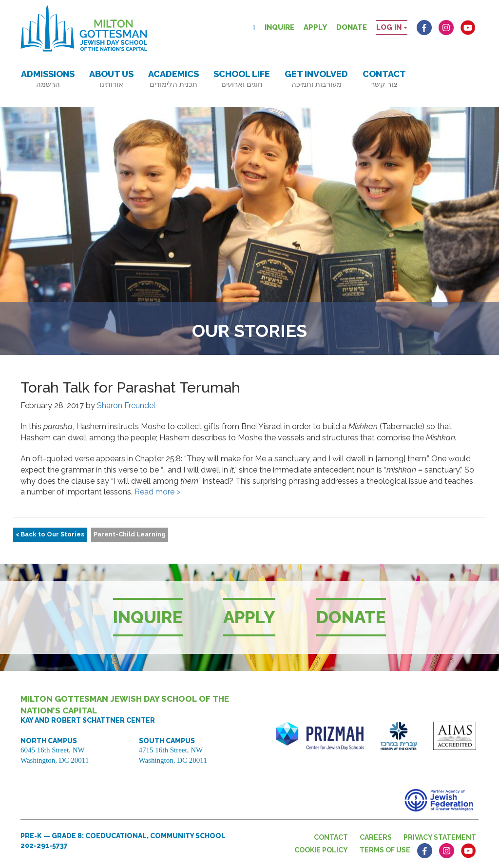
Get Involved (316, 79)
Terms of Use (385, 850)
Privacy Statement (440, 837)
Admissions (48, 79)
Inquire (279, 27)
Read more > (157, 492)
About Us (111, 79)
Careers (376, 837)
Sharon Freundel (126, 405)
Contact (384, 79)
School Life (242, 79)
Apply (315, 27)
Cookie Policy (321, 850)
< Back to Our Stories (50, 534)
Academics (173, 79)
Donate (352, 27)
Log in (392, 27)
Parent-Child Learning (130, 534)
